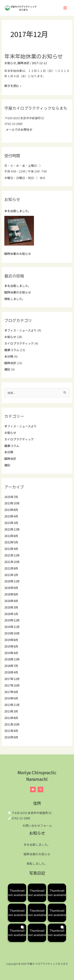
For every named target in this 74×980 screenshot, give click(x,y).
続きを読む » (13, 86)
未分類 (9, 356)
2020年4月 (11, 601)
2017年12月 (12, 679)
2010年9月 (11, 737)
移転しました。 (15, 299)
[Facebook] (33, 790)
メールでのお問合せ (18, 129)
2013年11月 (12, 705)
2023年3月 (11, 523)
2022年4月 (11, 549)
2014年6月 (11, 698)
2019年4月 (11, 653)
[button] (17, 893)
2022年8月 (11, 536)
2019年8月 (11, 640)
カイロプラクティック (19, 343)
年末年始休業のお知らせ (34, 56)
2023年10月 (12, 503)
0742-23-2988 (21, 818)
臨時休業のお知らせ (18, 254)
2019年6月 (11, 646)
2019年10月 (12, 633)
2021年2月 (11, 575)
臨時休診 (23, 63)
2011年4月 (11, 731)
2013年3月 (11, 711)
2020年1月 (11, 614)
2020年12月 (12, 581)
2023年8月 (11, 510)
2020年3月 (11, 607)
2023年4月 (11, 516)
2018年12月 (12, 659)
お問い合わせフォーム (37, 825)
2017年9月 (11, 692)
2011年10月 (12, 724)
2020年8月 (11, 594)
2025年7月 (11, 497)
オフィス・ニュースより (21, 330)
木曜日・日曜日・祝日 (19, 178)
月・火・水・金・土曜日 (21, 165)
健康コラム (12, 350)
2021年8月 (11, 568)
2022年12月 (12, 529)
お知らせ (10, 63)
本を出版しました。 (18, 211)
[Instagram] (40, 790)
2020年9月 (11, 588)
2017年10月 (12, 685)
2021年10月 (12, 562)
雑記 (7, 369)
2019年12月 (12, 620)
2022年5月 (11, 542)
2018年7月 (11, 666)
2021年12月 (12, 555)
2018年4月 (11, 672)
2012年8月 (11, 718)
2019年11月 (12, 627)
